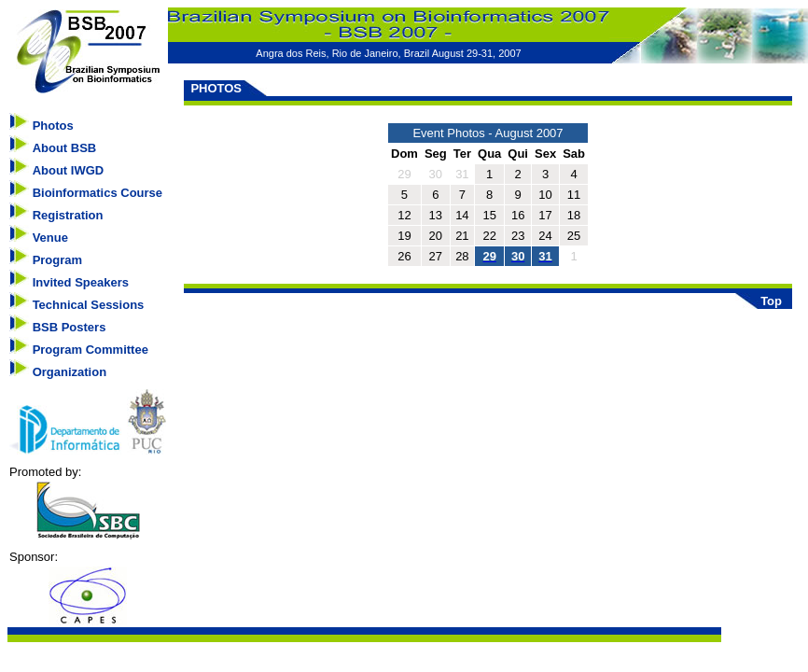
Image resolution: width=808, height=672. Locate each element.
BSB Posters (70, 327)
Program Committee (91, 350)
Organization (70, 372)
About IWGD (69, 170)
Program (57, 260)
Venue (50, 238)
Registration (68, 215)
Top (771, 301)
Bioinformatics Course (98, 193)
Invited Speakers (81, 282)
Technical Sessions (89, 305)
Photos (53, 126)
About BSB (65, 148)
